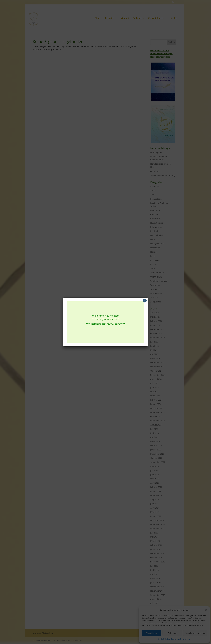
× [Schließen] (145, 301)
